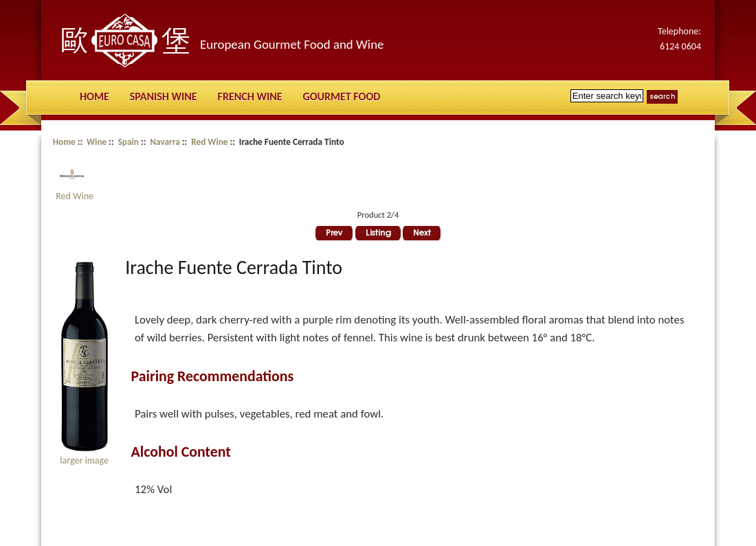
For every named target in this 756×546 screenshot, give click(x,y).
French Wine (250, 96)
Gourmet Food (342, 96)
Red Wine (209, 142)
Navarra (165, 142)
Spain (129, 142)
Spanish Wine (164, 96)
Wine (97, 142)
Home (94, 96)
